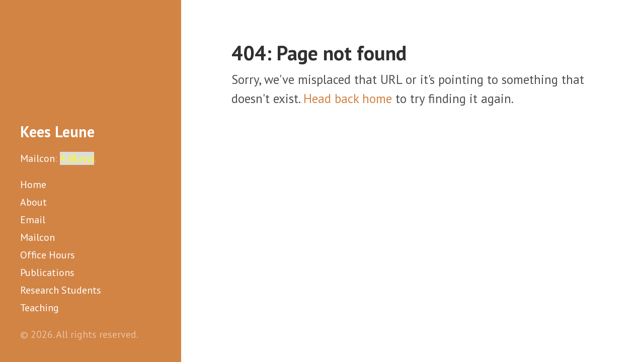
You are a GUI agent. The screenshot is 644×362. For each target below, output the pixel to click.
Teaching (39, 308)
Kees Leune (57, 131)
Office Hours (48, 255)
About (33, 202)
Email (33, 220)
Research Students (61, 290)
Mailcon (37, 158)
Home (33, 185)
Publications (47, 273)
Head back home (348, 99)
